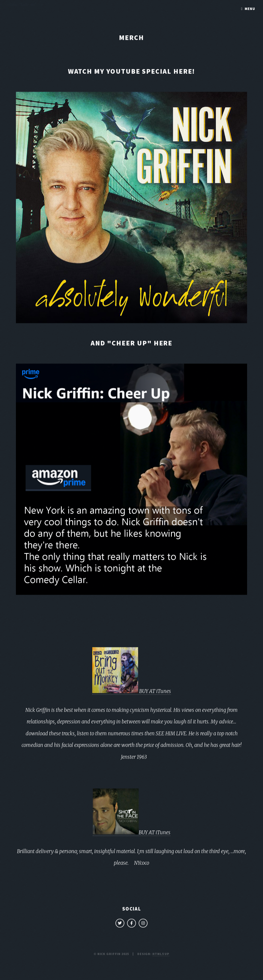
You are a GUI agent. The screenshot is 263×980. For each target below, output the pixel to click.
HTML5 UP (161, 955)
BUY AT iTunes (132, 692)
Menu (250, 9)
